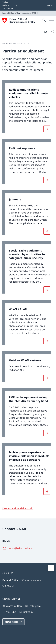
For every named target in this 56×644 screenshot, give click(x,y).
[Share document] (52, 31)
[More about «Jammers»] (47, 231)
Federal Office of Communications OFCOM (22, 21)
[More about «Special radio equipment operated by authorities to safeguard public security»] (47, 290)
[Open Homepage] (22, 20)
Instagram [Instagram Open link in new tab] (33, 606)
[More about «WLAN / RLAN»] (47, 341)
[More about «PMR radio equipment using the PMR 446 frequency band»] (47, 433)
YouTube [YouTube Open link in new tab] (9, 612)
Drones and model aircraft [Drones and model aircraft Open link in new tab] (18, 508)
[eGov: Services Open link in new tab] (46, 5)
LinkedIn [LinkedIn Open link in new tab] (26, 612)
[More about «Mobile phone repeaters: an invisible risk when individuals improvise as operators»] (47, 491)
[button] (51, 568)
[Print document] (46, 31)
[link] (28, 108)
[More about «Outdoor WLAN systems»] (47, 378)
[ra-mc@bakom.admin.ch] (19, 548)
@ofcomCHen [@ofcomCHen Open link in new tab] (12, 606)
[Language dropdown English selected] (50, 5)
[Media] (45, 5)
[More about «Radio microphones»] (47, 180)
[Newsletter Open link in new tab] (13, 622)
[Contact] (43, 5)
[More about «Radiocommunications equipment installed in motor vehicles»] (47, 129)
